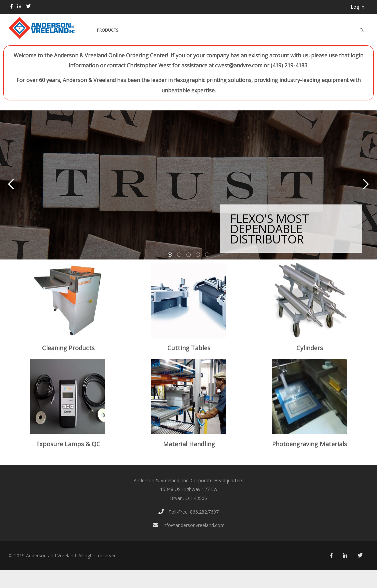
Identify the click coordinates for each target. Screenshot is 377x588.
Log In (357, 7)
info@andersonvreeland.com (189, 525)
